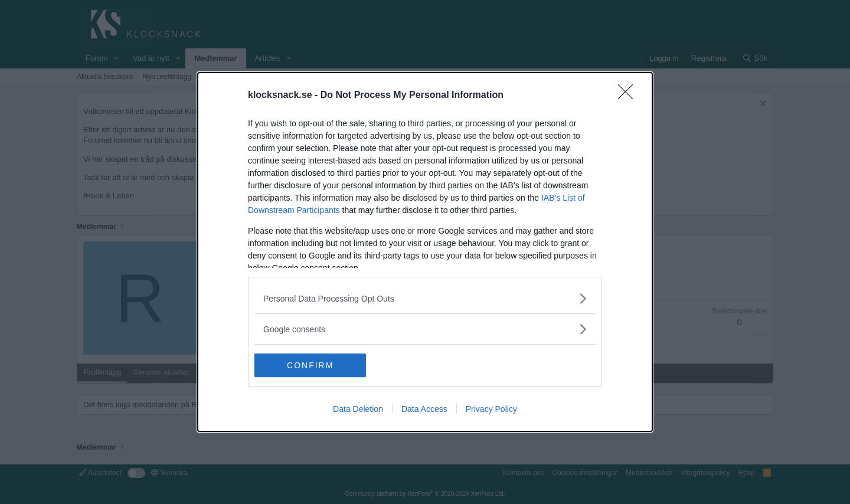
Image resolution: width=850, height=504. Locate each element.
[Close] (629, 96)
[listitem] (425, 298)
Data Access (424, 409)
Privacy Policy (491, 409)
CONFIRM (310, 365)
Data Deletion (358, 409)
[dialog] (425, 252)
